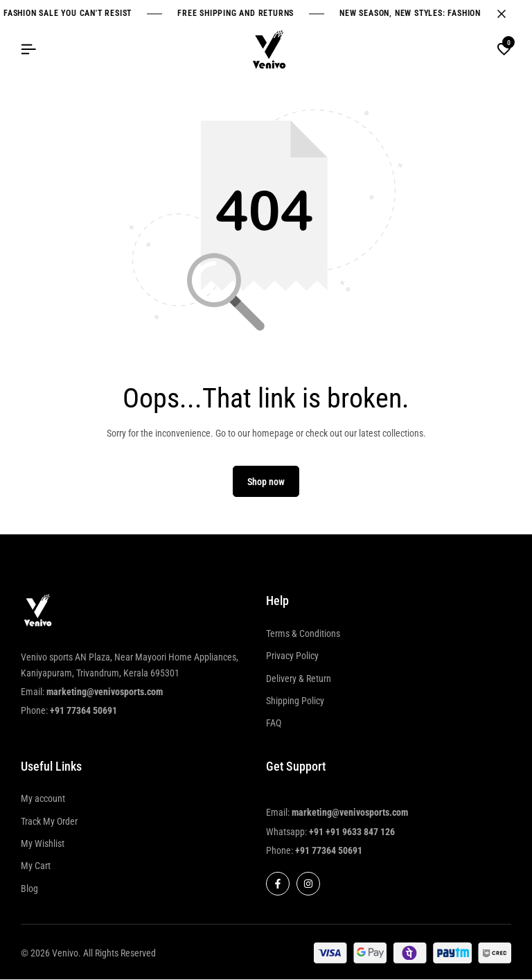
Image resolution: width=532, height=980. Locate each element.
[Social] (278, 885)
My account (43, 800)
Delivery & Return (299, 679)
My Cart (36, 867)
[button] (504, 50)
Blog (29, 889)
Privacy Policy (292, 656)
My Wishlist (43, 844)
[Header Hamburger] (28, 50)
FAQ (274, 724)
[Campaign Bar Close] (507, 14)
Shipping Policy (295, 701)
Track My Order (49, 822)
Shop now (266, 482)
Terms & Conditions (303, 634)
